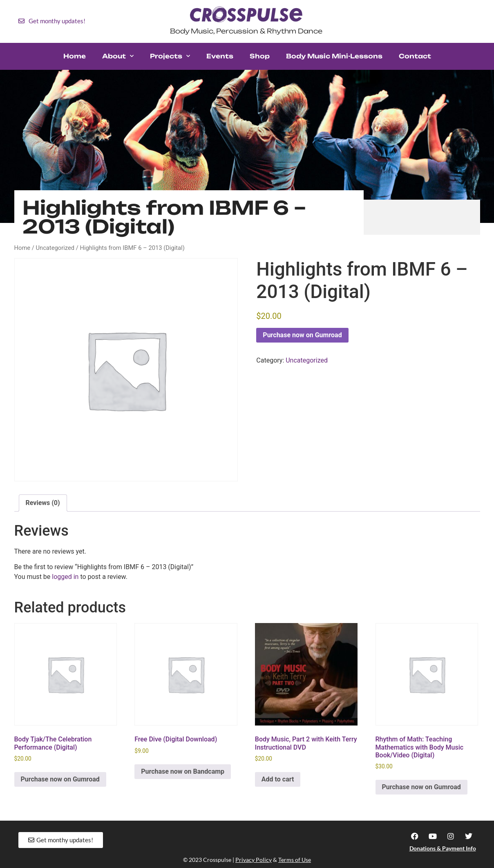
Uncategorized (55, 248)
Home (75, 56)
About (118, 56)
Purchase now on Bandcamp (183, 771)
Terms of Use (295, 860)
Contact (415, 56)
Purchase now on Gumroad (302, 335)
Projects (170, 56)
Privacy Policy (254, 860)
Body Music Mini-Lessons (334, 56)
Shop (260, 56)
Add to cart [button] (278, 779)
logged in (65, 577)
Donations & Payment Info (443, 848)
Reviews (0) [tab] (43, 503)
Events (220, 56)
